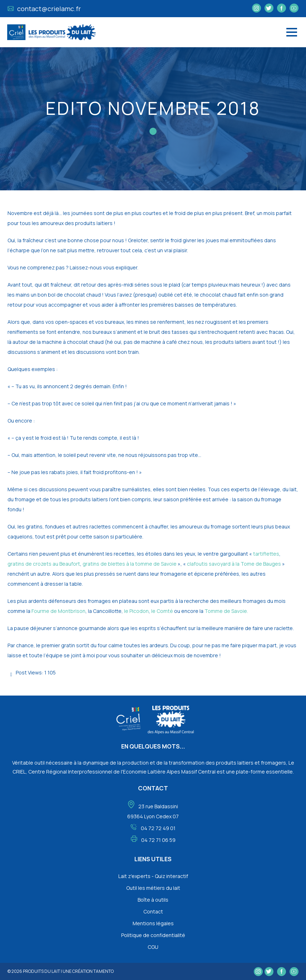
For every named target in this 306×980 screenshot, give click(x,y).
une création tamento (88, 971)
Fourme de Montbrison (58, 611)
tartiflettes (266, 554)
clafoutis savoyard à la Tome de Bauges (234, 564)
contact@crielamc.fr (44, 9)
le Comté (163, 611)
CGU (153, 947)
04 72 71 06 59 (158, 840)
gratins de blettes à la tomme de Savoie (130, 564)
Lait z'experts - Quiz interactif (153, 876)
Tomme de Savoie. (226, 611)
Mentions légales (153, 923)
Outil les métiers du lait (153, 888)
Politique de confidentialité (153, 935)
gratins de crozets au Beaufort (44, 564)
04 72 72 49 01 (158, 828)
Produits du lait (41, 971)
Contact (153, 911)
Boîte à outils (153, 900)
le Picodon (136, 611)
